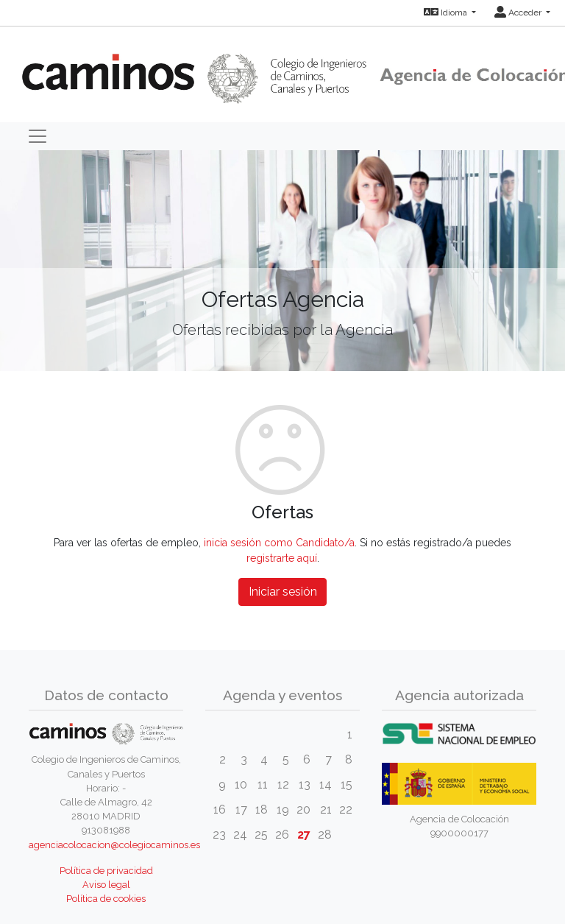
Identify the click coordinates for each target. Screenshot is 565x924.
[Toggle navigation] (38, 136)
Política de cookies (106, 899)
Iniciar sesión (283, 592)
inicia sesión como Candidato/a (279, 543)
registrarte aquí (282, 558)
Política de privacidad (106, 871)
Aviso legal (106, 885)
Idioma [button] (447, 13)
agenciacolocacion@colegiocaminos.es (114, 845)
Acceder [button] (519, 13)
